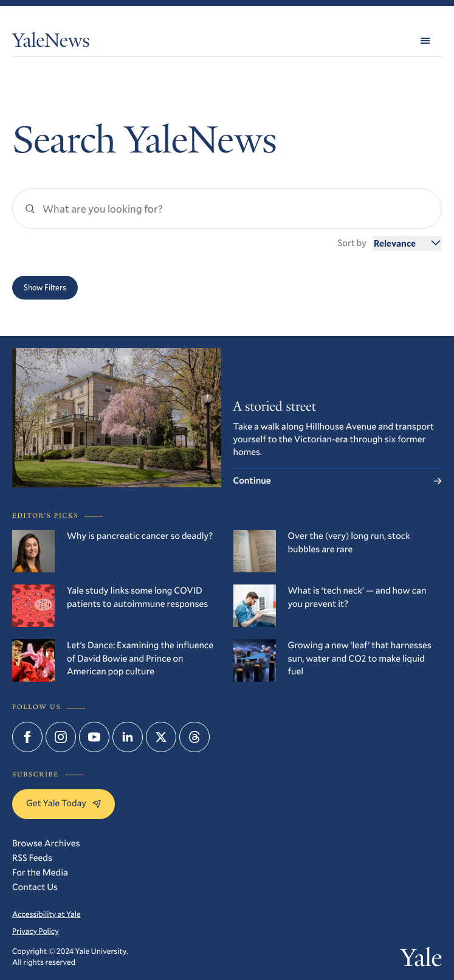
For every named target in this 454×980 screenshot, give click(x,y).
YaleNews (51, 43)
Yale (421, 961)
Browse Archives (46, 843)
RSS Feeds (32, 858)
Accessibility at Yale (46, 914)
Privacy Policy (36, 931)
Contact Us (35, 887)
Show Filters (45, 287)
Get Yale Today (64, 803)
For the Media (40, 872)
